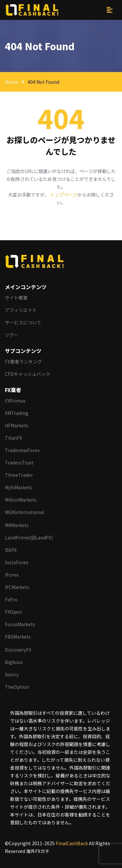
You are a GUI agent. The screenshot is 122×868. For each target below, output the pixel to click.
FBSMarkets (18, 637)
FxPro (11, 599)
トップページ (64, 195)
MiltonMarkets (21, 500)
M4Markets (17, 525)
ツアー (12, 335)
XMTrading (17, 413)
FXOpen (13, 612)
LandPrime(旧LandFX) (29, 537)
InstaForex (17, 562)
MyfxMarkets (19, 487)
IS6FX (11, 550)
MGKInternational (24, 512)
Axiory (12, 674)
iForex (12, 575)
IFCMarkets (17, 587)
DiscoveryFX (18, 650)
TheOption (17, 687)
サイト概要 (16, 298)
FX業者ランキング (23, 361)
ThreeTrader (19, 475)
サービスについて (23, 322)
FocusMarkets (20, 624)
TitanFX (14, 438)
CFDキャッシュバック (27, 374)
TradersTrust (19, 463)
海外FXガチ (38, 851)
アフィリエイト (21, 310)
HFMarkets (17, 425)
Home (12, 82)
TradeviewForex (22, 450)
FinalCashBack (72, 843)
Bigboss (14, 662)
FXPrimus (15, 401)
